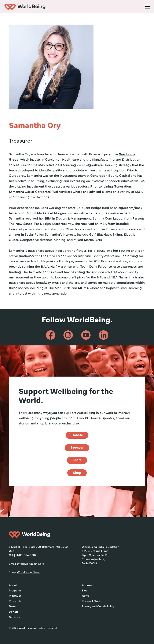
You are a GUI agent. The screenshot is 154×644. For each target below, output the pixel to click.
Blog (85, 590)
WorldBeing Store (28, 572)
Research (15, 601)
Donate (14, 611)
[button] (147, 7)
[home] (25, 7)
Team (12, 606)
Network (14, 617)
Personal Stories (92, 601)
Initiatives (15, 596)
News (85, 596)
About (13, 585)
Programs (15, 590)
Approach (88, 585)
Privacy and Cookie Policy (98, 606)
